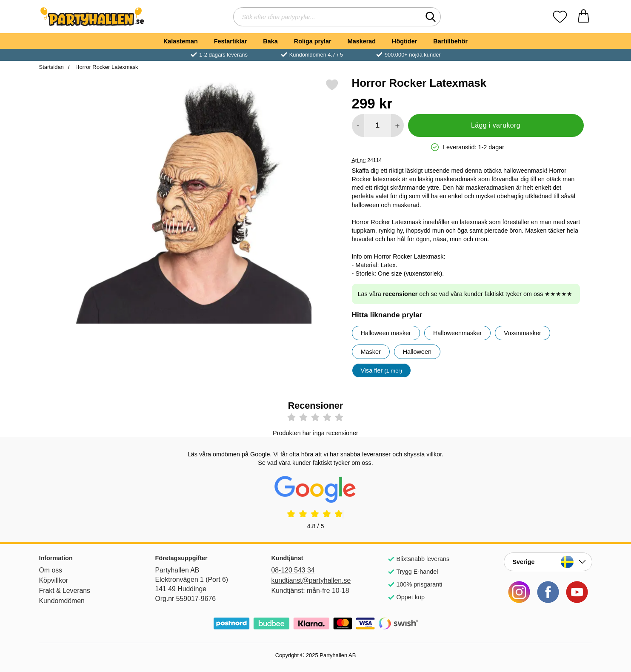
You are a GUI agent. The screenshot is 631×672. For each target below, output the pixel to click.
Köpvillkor (54, 580)
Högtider (404, 41)
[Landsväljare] (548, 562)
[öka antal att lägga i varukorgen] (397, 125)
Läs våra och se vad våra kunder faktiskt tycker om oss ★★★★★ (465, 294)
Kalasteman (181, 41)
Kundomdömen (62, 601)
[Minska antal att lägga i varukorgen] (358, 125)
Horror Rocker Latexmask (106, 67)
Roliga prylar (313, 41)
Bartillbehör (450, 41)
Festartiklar (231, 41)
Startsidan (51, 67)
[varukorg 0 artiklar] (584, 17)
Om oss (51, 570)
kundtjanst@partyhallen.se (311, 580)
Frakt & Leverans (65, 591)
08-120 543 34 (293, 570)
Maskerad (362, 41)
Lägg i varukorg (496, 125)
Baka (270, 41)
